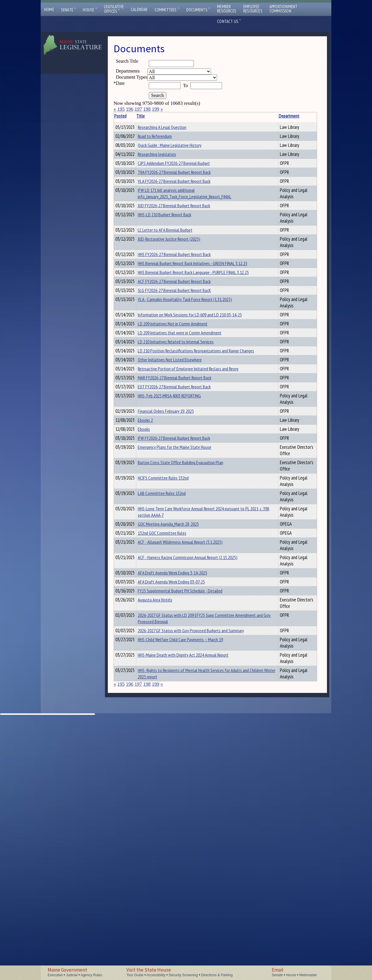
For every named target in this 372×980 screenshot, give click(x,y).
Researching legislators (166, 177)
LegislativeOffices (114, 9)
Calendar (139, 9)
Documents (198, 10)
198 (147, 109)
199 (155, 109)
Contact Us (229, 21)
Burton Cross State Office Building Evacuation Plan (189, 614)
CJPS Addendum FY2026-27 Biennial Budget (183, 209)
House (90, 10)
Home (49, 9)
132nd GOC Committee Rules (171, 711)
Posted (129, 116)
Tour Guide (135, 975)
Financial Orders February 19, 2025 (175, 541)
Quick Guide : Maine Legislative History (179, 152)
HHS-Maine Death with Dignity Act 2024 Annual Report (192, 901)
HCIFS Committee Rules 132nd (172, 636)
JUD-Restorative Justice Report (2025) (178, 302)
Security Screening (183, 975)
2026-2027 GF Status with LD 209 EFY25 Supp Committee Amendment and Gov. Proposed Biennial (195, 852)
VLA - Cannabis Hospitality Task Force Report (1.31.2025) (194, 384)
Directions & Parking (217, 975)
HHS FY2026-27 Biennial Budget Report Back (183, 324)
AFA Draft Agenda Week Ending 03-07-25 (180, 807)
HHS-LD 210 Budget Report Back (174, 270)
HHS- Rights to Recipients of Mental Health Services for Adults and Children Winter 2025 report (193, 926)
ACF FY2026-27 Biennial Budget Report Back (183, 364)
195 (121, 109)
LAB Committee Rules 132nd (171, 657)
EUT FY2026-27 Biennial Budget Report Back (183, 509)
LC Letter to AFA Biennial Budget (174, 292)
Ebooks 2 (154, 551)
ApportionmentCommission (284, 9)
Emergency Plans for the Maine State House (184, 592)
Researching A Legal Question (171, 127)
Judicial (72, 975)
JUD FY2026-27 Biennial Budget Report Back (183, 260)
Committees (167, 10)
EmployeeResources (253, 9)
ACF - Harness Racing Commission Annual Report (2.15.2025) (197, 756)
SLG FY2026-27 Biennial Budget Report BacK (183, 374)
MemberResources (227, 9)
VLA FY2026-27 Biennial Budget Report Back (183, 229)
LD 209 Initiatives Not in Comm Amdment (182, 435)
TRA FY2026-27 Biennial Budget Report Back (183, 219)
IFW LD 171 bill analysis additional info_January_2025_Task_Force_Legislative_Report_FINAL (194, 242)
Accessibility (156, 975)
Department (260, 116)
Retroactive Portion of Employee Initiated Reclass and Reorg (197, 490)
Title (150, 116)
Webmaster (308, 975)
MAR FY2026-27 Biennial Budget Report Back (184, 500)
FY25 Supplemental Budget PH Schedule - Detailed (189, 817)
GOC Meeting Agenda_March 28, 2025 (177, 701)
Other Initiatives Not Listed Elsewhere (179, 480)
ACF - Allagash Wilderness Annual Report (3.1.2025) (189, 721)
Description (283, 116)
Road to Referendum (164, 140)
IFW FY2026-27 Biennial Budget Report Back (183, 582)
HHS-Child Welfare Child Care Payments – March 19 (189, 879)
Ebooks (153, 570)
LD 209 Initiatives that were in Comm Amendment (189, 445)
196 (130, 109)
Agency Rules (91, 975)
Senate (69, 10)
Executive (55, 975)
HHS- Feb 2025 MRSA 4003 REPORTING (178, 519)
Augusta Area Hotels (164, 827)
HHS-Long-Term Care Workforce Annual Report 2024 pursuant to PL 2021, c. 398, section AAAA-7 (190, 682)
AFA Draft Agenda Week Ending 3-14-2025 (181, 797)
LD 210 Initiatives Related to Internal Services (185, 455)
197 (138, 109)
